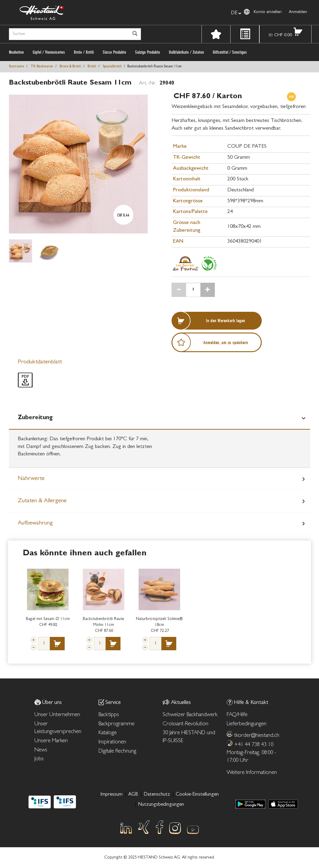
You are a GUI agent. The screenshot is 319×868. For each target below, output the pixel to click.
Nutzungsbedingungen (161, 805)
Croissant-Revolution (185, 724)
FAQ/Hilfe (237, 715)
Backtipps (109, 715)
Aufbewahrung (35, 523)
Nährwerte (31, 479)
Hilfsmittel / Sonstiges (230, 52)
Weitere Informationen (252, 773)
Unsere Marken (51, 741)
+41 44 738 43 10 (254, 745)
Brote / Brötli (84, 52)
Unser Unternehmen (57, 715)
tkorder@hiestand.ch (257, 736)
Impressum (111, 795)
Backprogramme (116, 724)
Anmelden (298, 12)
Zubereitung (35, 418)
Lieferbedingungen (247, 724)
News (41, 750)
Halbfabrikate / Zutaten (186, 52)
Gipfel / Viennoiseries (49, 52)
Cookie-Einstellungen (197, 795)
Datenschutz (157, 795)
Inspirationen (112, 742)
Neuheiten (16, 52)
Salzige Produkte (147, 52)
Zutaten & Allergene (42, 501)
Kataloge (108, 733)
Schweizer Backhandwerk (190, 715)
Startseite (16, 67)
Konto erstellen (268, 12)
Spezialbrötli (112, 67)
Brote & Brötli (70, 67)
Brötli (92, 67)
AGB (133, 795)
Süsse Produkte (114, 52)
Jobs (39, 759)
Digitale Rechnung (117, 752)
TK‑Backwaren (42, 67)
